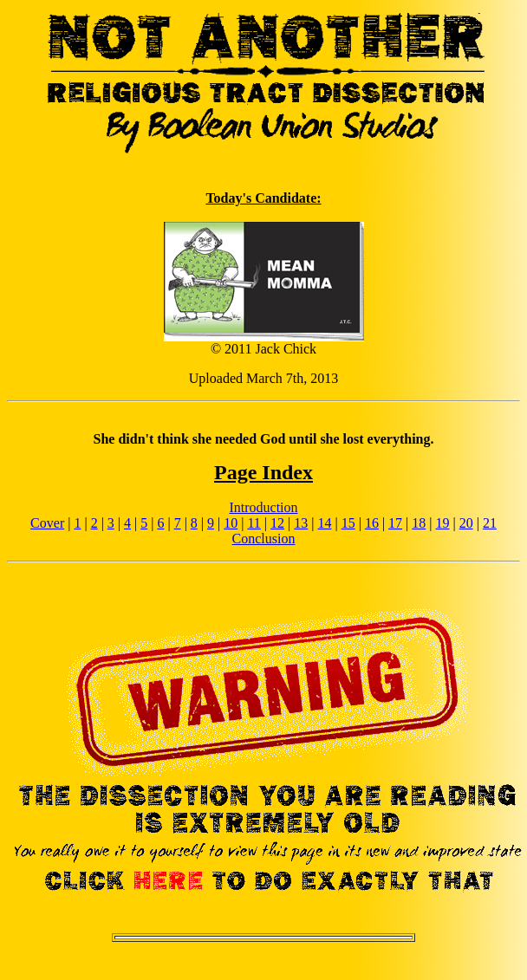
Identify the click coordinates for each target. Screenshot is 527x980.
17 (395, 523)
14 (324, 523)
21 (490, 523)
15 (348, 523)
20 (466, 523)
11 (254, 523)
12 (277, 523)
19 (442, 523)
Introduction (263, 507)
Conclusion (264, 539)
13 (301, 523)
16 (372, 523)
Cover (47, 523)
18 (419, 523)
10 (231, 523)
